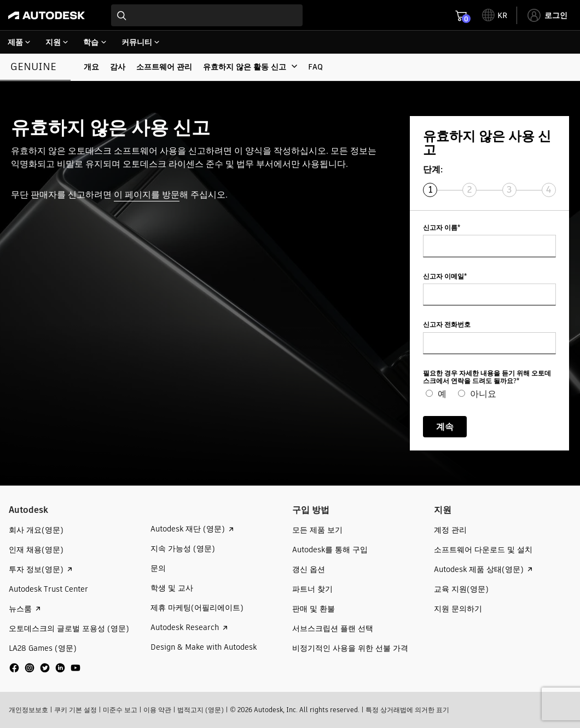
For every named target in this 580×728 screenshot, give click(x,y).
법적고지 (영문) (201, 710)
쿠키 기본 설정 (76, 710)
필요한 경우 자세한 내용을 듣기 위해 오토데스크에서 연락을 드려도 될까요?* (487, 377)
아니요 (483, 394)
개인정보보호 (28, 710)
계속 (445, 427)
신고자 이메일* (445, 277)
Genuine (33, 67)
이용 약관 (157, 710)
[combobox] (207, 15)
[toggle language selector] (495, 15)
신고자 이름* (442, 228)
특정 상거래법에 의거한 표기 (407, 710)
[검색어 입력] (207, 15)
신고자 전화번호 (447, 325)
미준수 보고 (120, 710)
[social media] (45, 668)
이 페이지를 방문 (147, 195)
